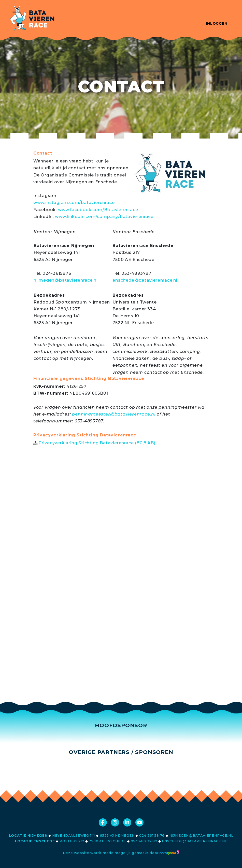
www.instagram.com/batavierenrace (74, 203)
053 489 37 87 (144, 841)
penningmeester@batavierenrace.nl (114, 414)
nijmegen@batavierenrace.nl (66, 280)
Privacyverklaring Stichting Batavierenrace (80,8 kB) (94, 443)
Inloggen (217, 23)
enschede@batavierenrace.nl (145, 280)
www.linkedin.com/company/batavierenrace (104, 217)
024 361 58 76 (152, 836)
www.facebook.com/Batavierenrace (98, 210)
